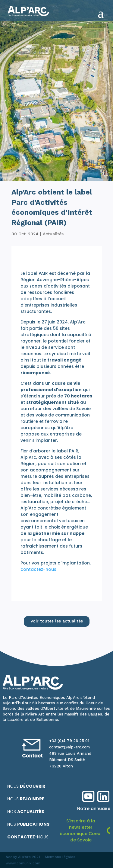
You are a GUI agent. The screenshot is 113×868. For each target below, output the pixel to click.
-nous (28, 837)
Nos (26, 812)
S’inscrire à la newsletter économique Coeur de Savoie (81, 830)
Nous (26, 786)
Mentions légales (60, 857)
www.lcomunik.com (23, 863)
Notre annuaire (94, 809)
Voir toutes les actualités (57, 621)
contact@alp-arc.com (69, 747)
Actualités (53, 234)
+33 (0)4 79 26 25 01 (69, 741)
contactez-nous (38, 569)
